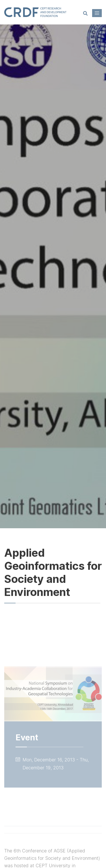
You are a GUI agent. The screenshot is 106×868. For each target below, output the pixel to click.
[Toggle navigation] (97, 13)
